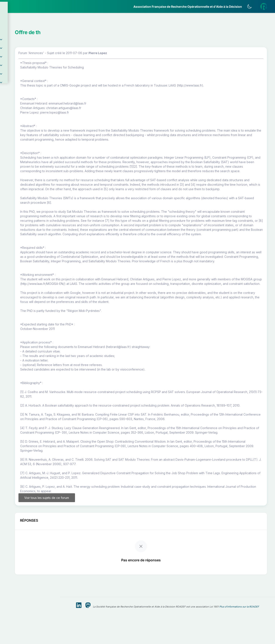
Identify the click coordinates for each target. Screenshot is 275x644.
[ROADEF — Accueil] (30, 6)
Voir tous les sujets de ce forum (94, 560)
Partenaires (18, 99)
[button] (30, 27)
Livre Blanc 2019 (22, 159)
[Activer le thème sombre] (252, 6)
